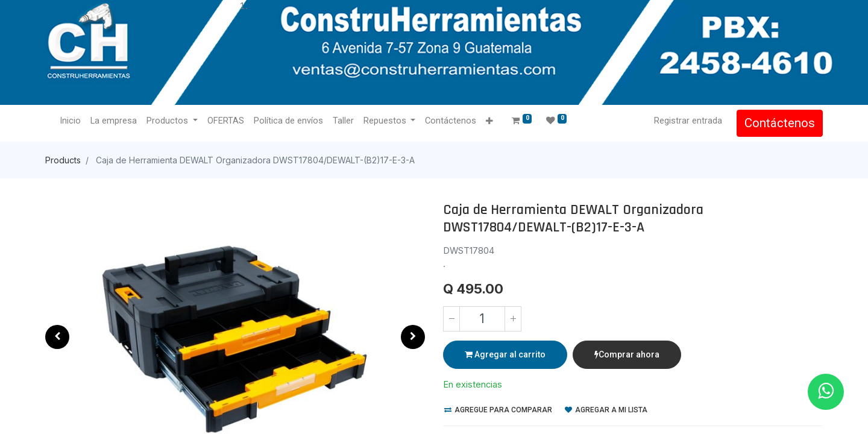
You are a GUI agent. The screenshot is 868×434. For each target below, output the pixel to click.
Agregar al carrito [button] (505, 354)
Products (63, 160)
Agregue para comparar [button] (498, 410)
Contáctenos (780, 123)
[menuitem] (70, 121)
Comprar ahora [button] (627, 354)
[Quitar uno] (451, 319)
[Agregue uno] (513, 319)
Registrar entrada (688, 121)
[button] (489, 121)
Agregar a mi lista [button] (606, 410)
